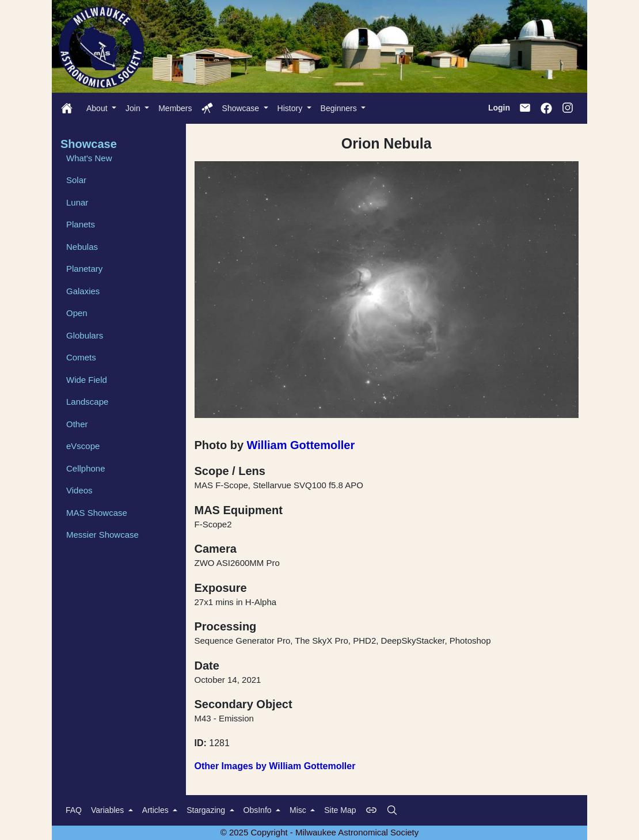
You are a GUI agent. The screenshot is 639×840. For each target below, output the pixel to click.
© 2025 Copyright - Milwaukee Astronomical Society (320, 832)
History (291, 108)
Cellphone (86, 468)
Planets (81, 224)
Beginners (340, 108)
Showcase (242, 108)
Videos (79, 490)
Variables (109, 810)
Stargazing (207, 810)
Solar (76, 180)
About (98, 108)
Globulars (85, 335)
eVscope (83, 446)
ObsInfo (259, 810)
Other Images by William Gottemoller (275, 766)
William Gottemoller (301, 445)
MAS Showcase (97, 513)
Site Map (340, 810)
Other (77, 424)
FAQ (74, 810)
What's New (89, 158)
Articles (157, 810)
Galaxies (83, 291)
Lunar (77, 202)
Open (77, 313)
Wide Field (87, 380)
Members (175, 108)
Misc (299, 810)
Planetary (84, 269)
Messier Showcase (102, 535)
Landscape (87, 402)
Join (134, 108)
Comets (81, 357)
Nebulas (82, 247)
